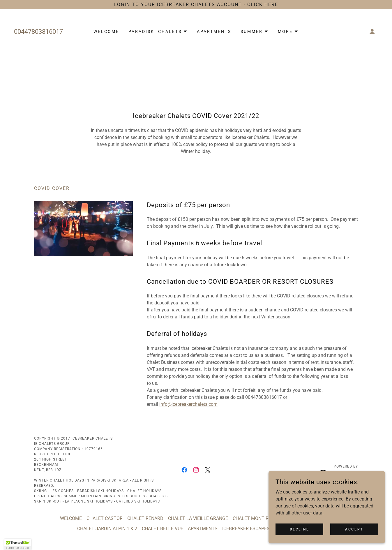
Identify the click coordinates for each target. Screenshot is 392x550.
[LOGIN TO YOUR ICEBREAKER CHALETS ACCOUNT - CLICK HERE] (196, 5)
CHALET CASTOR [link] (105, 518)
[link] (184, 470)
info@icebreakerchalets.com (188, 404)
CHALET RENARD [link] (145, 518)
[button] (158, 31)
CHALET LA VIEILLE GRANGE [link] (198, 518)
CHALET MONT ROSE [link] (255, 518)
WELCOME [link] (106, 31)
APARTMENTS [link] (214, 31)
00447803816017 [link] (38, 32)
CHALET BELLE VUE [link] (163, 529)
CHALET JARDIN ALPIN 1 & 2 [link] (107, 529)
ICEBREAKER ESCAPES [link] (246, 529)
